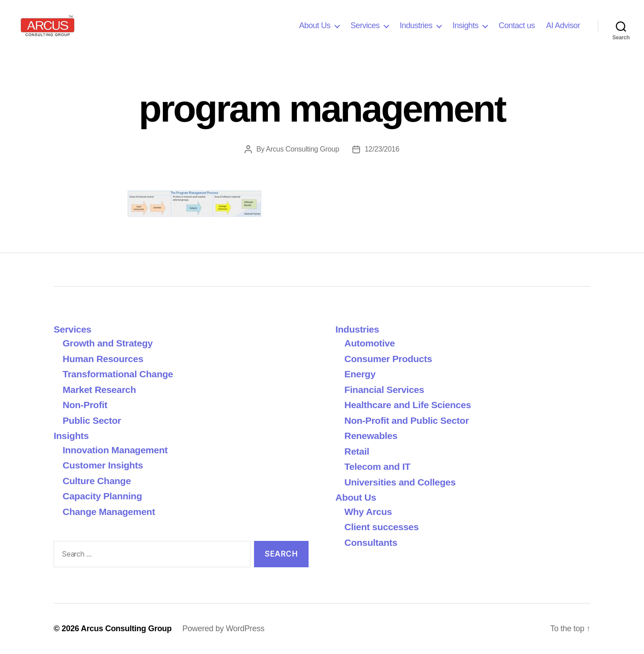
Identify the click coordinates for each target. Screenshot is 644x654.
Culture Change (97, 481)
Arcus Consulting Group (303, 149)
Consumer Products (388, 359)
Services (365, 25)
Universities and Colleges (400, 482)
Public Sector (92, 420)
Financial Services (384, 390)
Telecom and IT (377, 466)
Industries (416, 25)
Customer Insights (105, 465)
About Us (315, 25)
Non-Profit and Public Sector (407, 420)
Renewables (371, 436)
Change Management (109, 512)
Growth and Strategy (108, 343)
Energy (360, 374)
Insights (466, 25)
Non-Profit (85, 405)
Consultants (371, 542)
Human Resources (103, 359)
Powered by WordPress (223, 629)
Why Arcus (368, 512)
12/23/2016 (382, 149)
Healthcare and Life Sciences (408, 405)
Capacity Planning (102, 496)
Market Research (99, 390)
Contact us (517, 25)
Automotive (370, 343)
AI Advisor (563, 25)
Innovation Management (115, 450)
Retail (357, 451)
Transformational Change (118, 374)
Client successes (381, 527)
